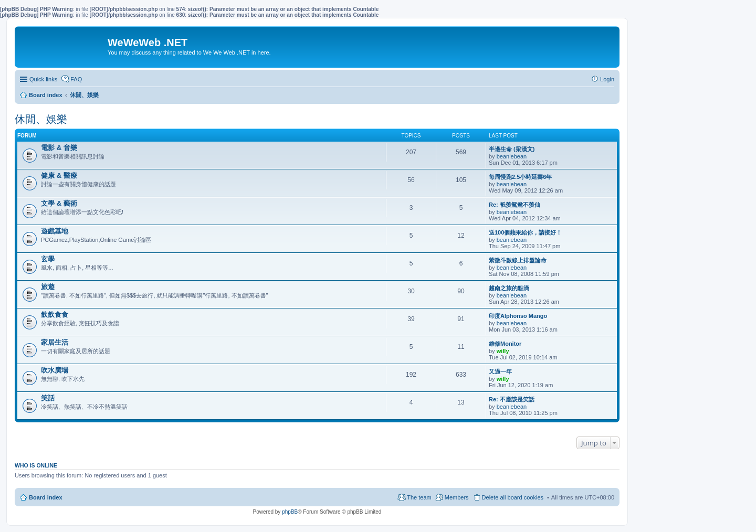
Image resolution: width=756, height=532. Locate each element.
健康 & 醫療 (59, 175)
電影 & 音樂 (59, 148)
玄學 (48, 259)
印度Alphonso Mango (518, 316)
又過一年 (500, 371)
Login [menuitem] (607, 79)
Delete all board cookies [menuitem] (513, 497)
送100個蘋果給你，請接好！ (525, 232)
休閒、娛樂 (41, 119)
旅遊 (48, 287)
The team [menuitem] (419, 497)
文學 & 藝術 (59, 203)
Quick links (43, 79)
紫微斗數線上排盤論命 (518, 260)
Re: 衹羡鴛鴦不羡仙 (514, 205)
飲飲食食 (55, 315)
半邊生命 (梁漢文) (512, 149)
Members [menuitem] (457, 497)
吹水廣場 (55, 370)
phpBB (290, 512)
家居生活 (55, 342)
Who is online (36, 465)
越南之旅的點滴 (509, 288)
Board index (46, 497)
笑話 (48, 398)
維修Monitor (505, 344)
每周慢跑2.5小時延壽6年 (520, 177)
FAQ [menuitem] (76, 79)
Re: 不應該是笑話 (512, 399)
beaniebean (512, 156)
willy (503, 351)
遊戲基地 (55, 231)
